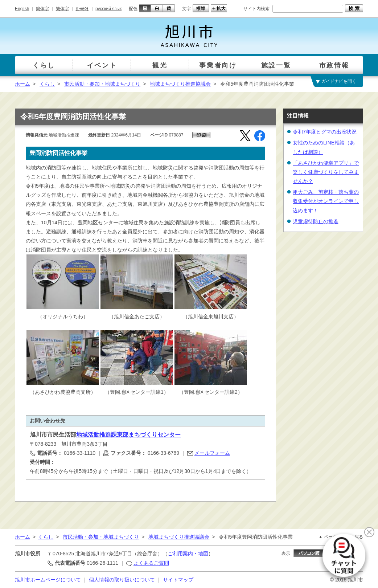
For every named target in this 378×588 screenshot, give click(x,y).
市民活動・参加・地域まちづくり (102, 84)
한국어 (82, 9)
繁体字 (62, 9)
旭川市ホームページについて (48, 580)
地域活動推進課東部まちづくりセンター (128, 435)
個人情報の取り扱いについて (122, 580)
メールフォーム (212, 453)
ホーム (22, 84)
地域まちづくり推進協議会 (180, 84)
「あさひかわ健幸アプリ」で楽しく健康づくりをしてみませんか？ (326, 172)
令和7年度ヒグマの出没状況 (325, 132)
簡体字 (42, 9)
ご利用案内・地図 (188, 554)
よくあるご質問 (151, 563)
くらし (47, 84)
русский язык (108, 9)
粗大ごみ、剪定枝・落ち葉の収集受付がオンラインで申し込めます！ (326, 201)
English (22, 9)
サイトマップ (178, 580)
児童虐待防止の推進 (316, 221)
